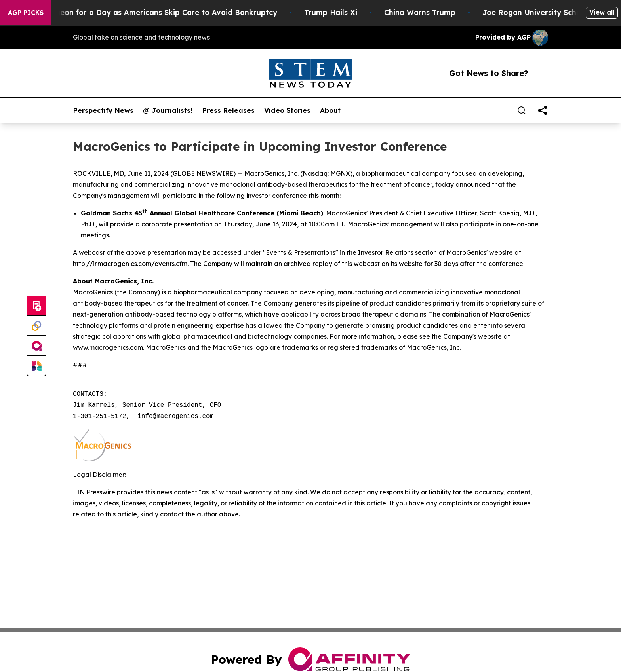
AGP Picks (26, 13)
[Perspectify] (36, 326)
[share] (543, 110)
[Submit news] (36, 306)
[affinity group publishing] (36, 346)
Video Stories (287, 110)
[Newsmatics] (36, 366)
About (330, 110)
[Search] (522, 110)
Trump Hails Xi (341, 12)
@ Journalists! (168, 110)
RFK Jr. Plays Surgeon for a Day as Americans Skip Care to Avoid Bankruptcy (146, 12)
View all (602, 12)
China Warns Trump (431, 12)
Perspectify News (103, 110)
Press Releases (228, 110)
